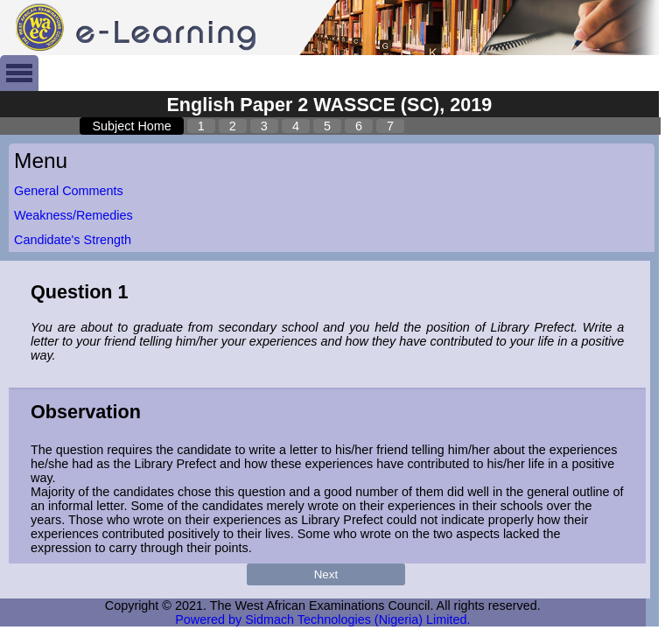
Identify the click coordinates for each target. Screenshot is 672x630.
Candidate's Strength (73, 240)
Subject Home (131, 126)
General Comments (69, 191)
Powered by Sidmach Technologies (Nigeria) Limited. (322, 619)
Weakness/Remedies (73, 215)
